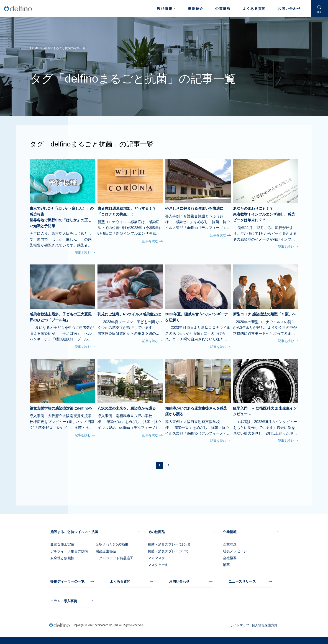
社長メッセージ (235, 551)
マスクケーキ (158, 565)
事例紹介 (196, 9)
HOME (35, 48)
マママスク (156, 558)
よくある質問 (254, 9)
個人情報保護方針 (265, 625)
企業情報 (223, 9)
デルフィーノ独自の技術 (69, 551)
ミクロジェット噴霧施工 (114, 558)
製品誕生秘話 (106, 551)
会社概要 (230, 558)
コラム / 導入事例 (64, 601)
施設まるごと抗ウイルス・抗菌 (74, 532)
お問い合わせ (289, 9)
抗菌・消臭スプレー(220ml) (169, 544)
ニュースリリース (242, 581)
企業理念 (230, 544)
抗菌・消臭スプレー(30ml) (168, 551)
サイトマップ (240, 625)
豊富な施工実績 (62, 544)
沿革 (226, 565)
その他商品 (156, 532)
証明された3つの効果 (112, 544)
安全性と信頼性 (62, 558)
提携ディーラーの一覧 (67, 581)
